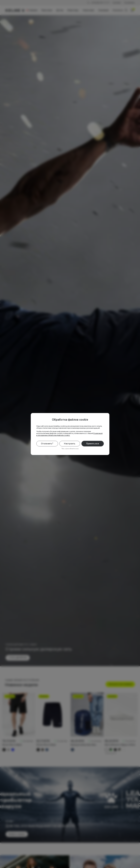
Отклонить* (47, 444)
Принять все (93, 444)
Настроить (70, 444)
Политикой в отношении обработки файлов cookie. (70, 434)
